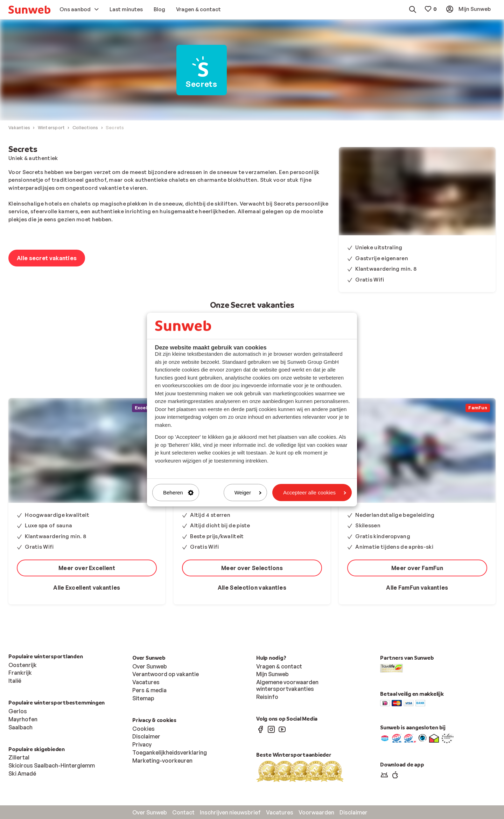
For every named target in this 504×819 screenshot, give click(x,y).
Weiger (248, 492)
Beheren (178, 492)
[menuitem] (29, 10)
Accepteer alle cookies (315, 492)
